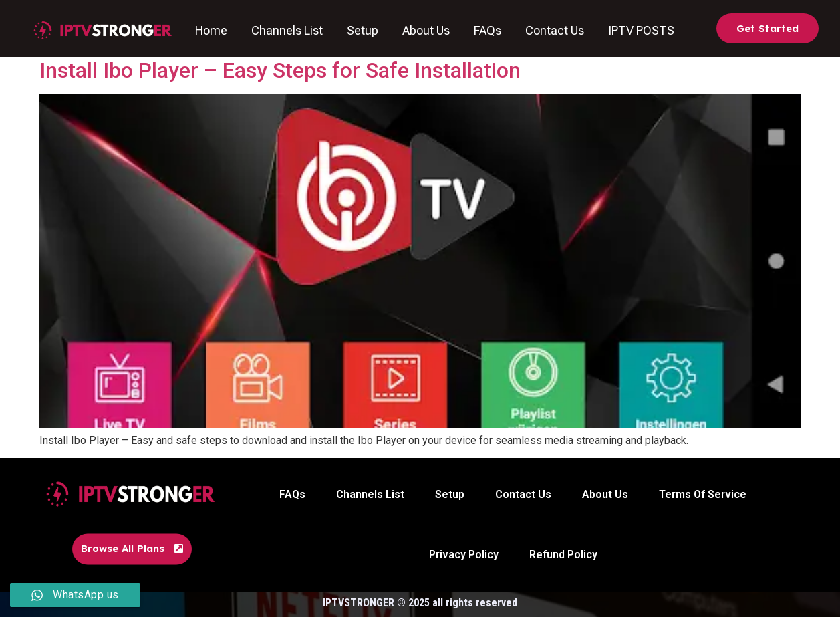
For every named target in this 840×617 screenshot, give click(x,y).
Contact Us (555, 30)
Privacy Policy (464, 554)
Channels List (288, 30)
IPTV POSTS (642, 30)
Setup (363, 30)
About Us (427, 30)
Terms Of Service (703, 494)
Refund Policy (563, 554)
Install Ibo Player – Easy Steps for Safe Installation (280, 70)
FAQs (488, 30)
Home (212, 30)
